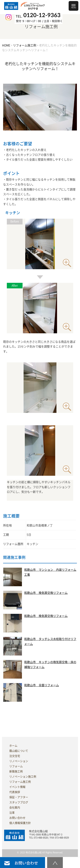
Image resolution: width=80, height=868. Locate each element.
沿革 (12, 813)
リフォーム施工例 (20, 782)
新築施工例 (16, 771)
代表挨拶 (15, 792)
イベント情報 (17, 787)
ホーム (13, 746)
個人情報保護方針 (20, 823)
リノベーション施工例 (23, 777)
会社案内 (15, 808)
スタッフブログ (19, 802)
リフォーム (16, 766)
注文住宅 (15, 756)
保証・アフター (19, 797)
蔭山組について (19, 751)
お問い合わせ (17, 818)
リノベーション (19, 761)
